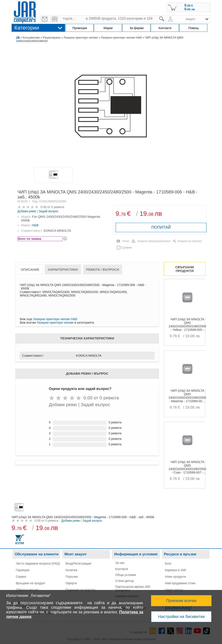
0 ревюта (58, 207)
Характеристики (63, 269)
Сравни (127, 247)
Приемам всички (181, 601)
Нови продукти (176, 577)
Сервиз (21, 577)
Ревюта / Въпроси (103, 269)
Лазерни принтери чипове (81, 38)
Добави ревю (27, 211)
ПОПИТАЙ (161, 227)
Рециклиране (52, 38)
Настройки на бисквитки (181, 617)
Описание (30, 269)
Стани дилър (124, 581)
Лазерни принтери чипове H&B (121, 38)
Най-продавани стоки (180, 583)
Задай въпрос (49, 211)
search (165, 15)
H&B (35, 225)
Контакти (122, 569)
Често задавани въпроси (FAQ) (38, 563)
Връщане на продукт (31, 583)
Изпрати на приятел (190, 241)
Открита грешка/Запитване (154, 241)
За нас (120, 563)
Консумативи (31, 38)
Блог (168, 563)
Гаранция (22, 570)
